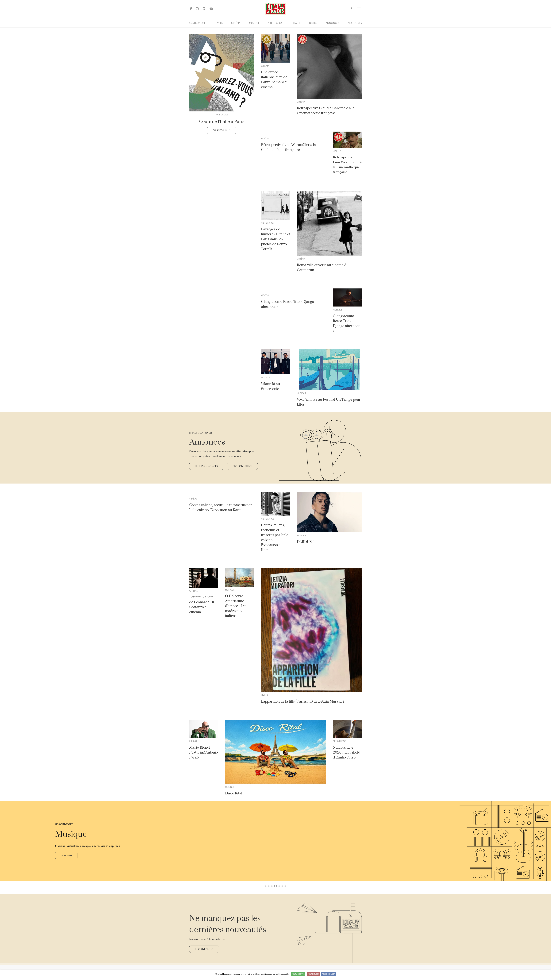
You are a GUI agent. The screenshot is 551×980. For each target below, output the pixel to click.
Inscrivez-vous (204, 949)
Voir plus (66, 856)
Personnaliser (328, 974)
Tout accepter (298, 974)
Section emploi (242, 466)
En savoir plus (222, 130)
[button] (266, 886)
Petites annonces (206, 466)
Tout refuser (313, 974)
